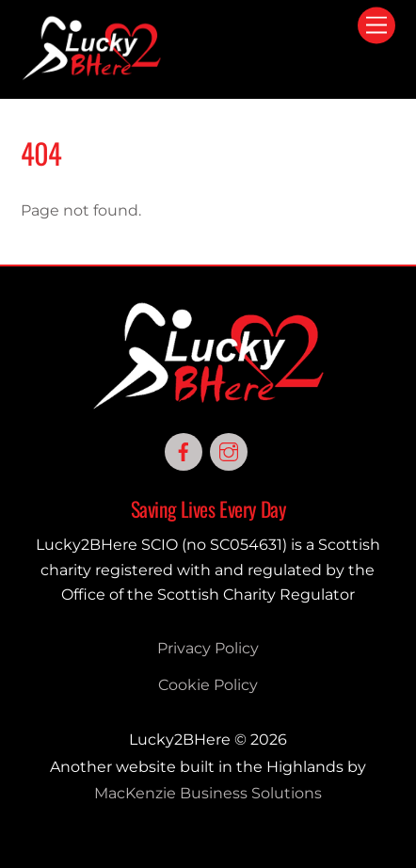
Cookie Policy (208, 685)
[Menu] (376, 26)
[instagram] (229, 450)
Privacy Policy (208, 648)
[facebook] (184, 450)
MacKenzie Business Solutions (208, 793)
